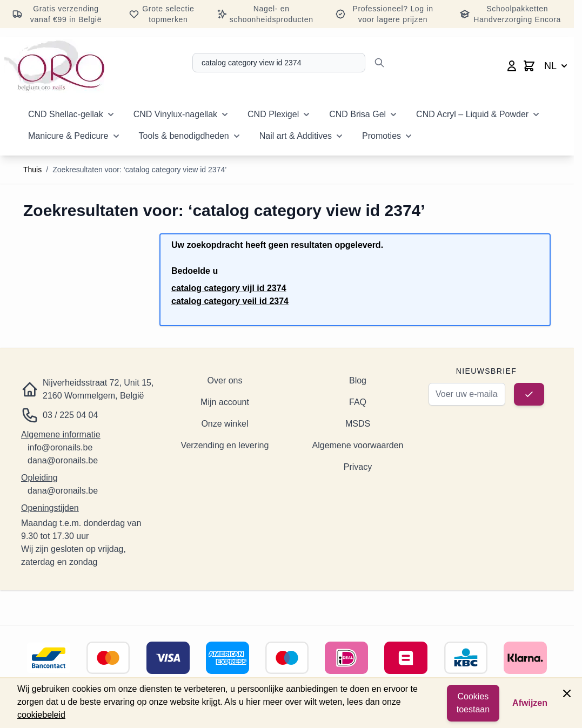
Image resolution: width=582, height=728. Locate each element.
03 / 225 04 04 (70, 415)
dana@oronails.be (63, 460)
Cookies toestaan (473, 703)
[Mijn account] (512, 66)
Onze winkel (225, 424)
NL (557, 66)
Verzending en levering (225, 445)
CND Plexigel (273, 114)
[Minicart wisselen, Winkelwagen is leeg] (529, 66)
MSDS (358, 424)
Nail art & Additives (296, 136)
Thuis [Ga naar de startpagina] (32, 170)
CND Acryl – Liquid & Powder (472, 114)
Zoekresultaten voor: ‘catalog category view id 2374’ (139, 170)
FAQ (358, 402)
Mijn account (225, 402)
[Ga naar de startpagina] (54, 66)
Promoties (382, 136)
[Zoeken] (379, 63)
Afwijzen (530, 703)
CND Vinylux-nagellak (175, 114)
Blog (358, 380)
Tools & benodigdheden (184, 136)
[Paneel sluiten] (567, 693)
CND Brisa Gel (357, 114)
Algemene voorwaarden (358, 445)
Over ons (225, 380)
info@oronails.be (60, 447)
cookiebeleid (41, 715)
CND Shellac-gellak (66, 114)
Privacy (358, 467)
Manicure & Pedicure (68, 136)
